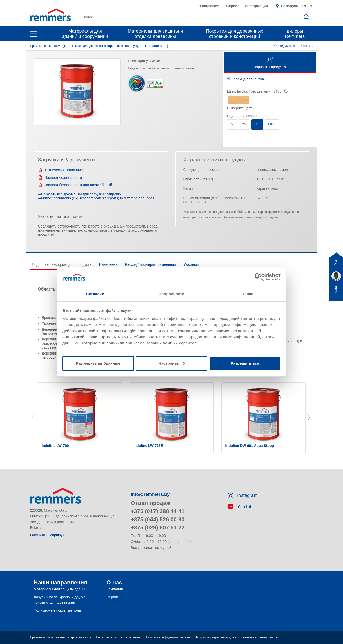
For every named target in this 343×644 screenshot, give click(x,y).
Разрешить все (245, 363)
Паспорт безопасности (60, 178)
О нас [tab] (248, 294)
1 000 (272, 124)
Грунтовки (156, 46)
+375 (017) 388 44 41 (158, 511)
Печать (306, 46)
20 (244, 124)
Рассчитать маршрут (47, 535)
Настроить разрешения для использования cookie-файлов (236, 637)
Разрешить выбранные (98, 363)
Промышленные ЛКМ (45, 46)
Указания (191, 264)
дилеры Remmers (295, 34)
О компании (209, 6)
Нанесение (108, 264)
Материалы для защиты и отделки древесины (155, 34)
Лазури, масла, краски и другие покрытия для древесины (60, 600)
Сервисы (114, 597)
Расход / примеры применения (150, 264)
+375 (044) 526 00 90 (158, 519)
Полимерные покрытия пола (57, 610)
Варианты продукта (270, 63)
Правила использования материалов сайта (61, 637)
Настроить (172, 363)
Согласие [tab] (95, 294)
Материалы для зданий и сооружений (85, 34)
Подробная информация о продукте (62, 264)
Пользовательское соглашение (118, 637)
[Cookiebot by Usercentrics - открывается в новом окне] (258, 277)
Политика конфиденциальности (167, 637)
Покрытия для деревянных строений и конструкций (235, 34)
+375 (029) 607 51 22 (158, 528)
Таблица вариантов (246, 79)
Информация (256, 6)
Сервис (233, 6)
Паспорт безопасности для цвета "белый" (76, 185)
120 (257, 124)
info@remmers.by (150, 494)
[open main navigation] (33, 34)
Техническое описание (60, 170)
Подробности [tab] (171, 294)
